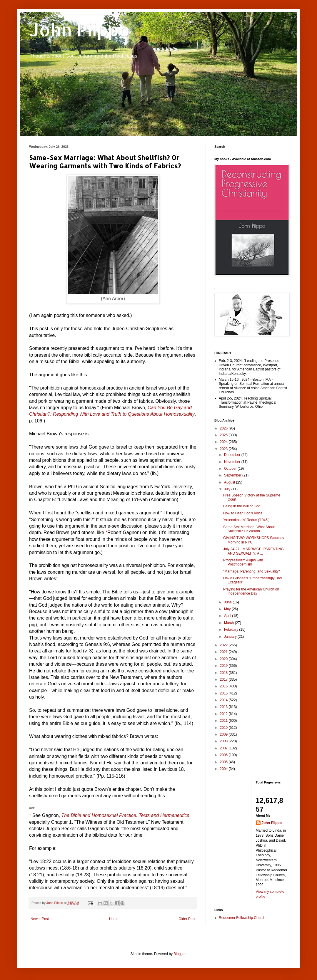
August (230, 482)
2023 (224, 449)
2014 (224, 700)
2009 (224, 734)
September (233, 475)
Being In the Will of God (242, 506)
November (233, 462)
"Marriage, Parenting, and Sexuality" (252, 571)
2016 (224, 686)
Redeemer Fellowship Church (242, 918)
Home (114, 919)
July (228, 489)
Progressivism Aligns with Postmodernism (243, 562)
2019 (224, 666)
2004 (224, 769)
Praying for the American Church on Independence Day (251, 591)
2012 (224, 714)
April (228, 616)
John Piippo (80, 30)
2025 (224, 435)
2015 (224, 693)
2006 (224, 755)
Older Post (187, 919)
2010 (224, 728)
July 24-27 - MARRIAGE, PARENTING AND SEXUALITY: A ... (253, 551)
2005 (224, 762)
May (228, 609)
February (232, 630)
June (228, 602)
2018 (224, 673)
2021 (224, 652)
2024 (224, 442)
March (230, 623)
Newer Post (40, 919)
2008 (224, 741)
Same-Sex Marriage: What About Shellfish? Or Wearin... (249, 529)
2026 (224, 428)
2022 (224, 645)
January (231, 637)
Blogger (180, 954)
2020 (224, 659)
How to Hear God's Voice (243, 513)
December (233, 455)
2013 (224, 707)
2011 (224, 721)
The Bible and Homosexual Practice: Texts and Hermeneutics (125, 815)
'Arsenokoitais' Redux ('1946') (246, 520)
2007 (224, 748)
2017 (224, 679)
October (231, 469)
